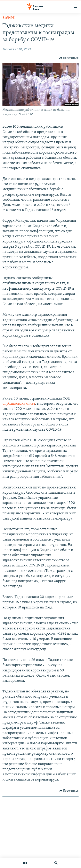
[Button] (69, 58)
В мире (9, 18)
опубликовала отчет (19, 404)
